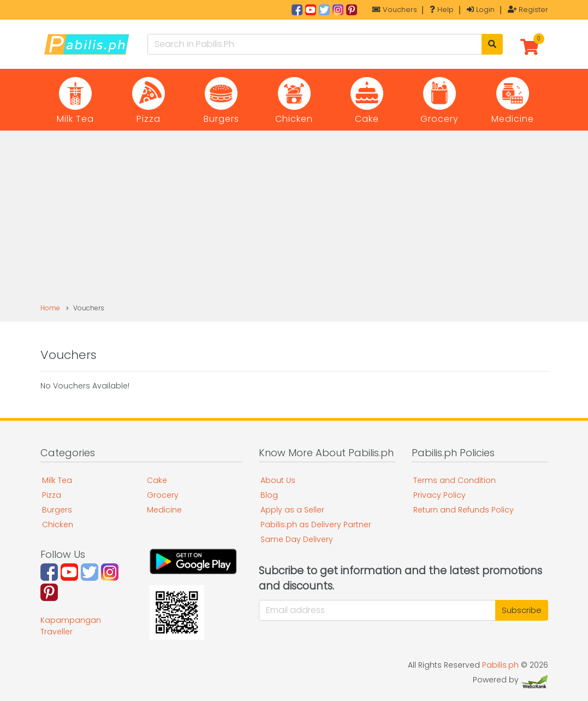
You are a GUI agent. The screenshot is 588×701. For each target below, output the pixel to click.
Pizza (52, 495)
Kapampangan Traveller (71, 626)
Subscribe (522, 610)
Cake (157, 480)
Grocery (163, 495)
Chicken (58, 525)
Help (442, 10)
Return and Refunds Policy (464, 510)
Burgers (57, 510)
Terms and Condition (455, 480)
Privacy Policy (439, 495)
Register (528, 10)
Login (481, 10)
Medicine (164, 510)
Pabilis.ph (500, 665)
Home (50, 308)
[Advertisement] (294, 221)
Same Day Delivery (297, 539)
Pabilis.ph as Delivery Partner (316, 525)
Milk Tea (57, 480)
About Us (278, 480)
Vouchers (395, 10)
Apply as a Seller (292, 510)
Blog (269, 495)
